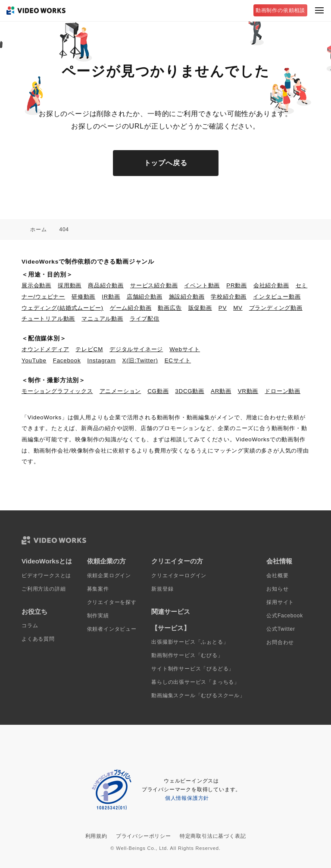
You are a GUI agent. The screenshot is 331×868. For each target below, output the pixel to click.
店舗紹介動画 (145, 297)
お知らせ (277, 589)
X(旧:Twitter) (140, 360)
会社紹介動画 (271, 285)
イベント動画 (202, 285)
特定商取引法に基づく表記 (213, 836)
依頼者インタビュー (112, 629)
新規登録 (162, 589)
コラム (30, 626)
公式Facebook (285, 616)
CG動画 (158, 391)
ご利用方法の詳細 (44, 589)
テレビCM (89, 349)
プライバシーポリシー (144, 836)
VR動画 (248, 391)
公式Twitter (281, 629)
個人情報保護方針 (187, 798)
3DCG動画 (190, 391)
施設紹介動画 (187, 297)
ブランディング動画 (276, 308)
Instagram (101, 360)
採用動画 (70, 285)
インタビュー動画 (277, 297)
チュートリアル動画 (48, 319)
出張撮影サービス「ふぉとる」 (190, 642)
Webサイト (185, 349)
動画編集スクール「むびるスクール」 (198, 695)
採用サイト (280, 602)
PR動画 (237, 285)
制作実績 (98, 616)
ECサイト (178, 360)
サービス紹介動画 (154, 285)
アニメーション (120, 391)
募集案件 (98, 589)
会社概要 (277, 576)
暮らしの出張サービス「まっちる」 (195, 682)
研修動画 (83, 297)
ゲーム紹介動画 (131, 308)
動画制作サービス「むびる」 (187, 655)
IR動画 (111, 297)
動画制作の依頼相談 (280, 10)
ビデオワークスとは (46, 576)
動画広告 (170, 308)
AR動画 (221, 391)
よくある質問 (38, 639)
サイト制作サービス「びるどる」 (193, 669)
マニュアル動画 (102, 319)
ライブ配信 (145, 319)
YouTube (34, 360)
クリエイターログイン (179, 576)
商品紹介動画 (106, 285)
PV (223, 308)
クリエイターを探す (112, 602)
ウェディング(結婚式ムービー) (62, 308)
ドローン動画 (283, 391)
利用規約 (96, 836)
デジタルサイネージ (136, 349)
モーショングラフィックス (57, 391)
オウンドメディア (45, 349)
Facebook (67, 360)
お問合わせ (280, 642)
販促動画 (200, 308)
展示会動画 (36, 285)
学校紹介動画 (229, 297)
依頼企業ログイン (109, 576)
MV (238, 308)
